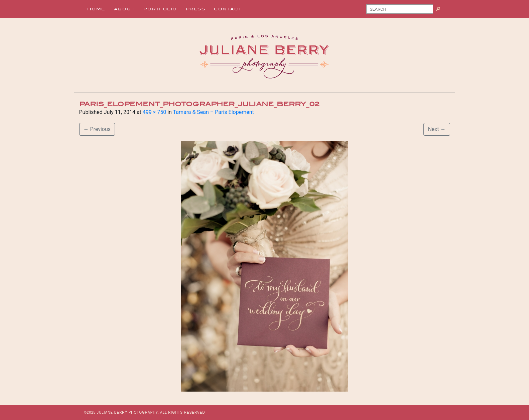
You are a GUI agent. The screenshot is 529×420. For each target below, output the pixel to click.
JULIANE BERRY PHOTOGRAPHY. (128, 412)
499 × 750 (154, 112)
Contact (228, 9)
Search (441, 10)
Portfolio (160, 9)
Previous (97, 129)
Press (196, 9)
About (124, 9)
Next (437, 129)
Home (96, 9)
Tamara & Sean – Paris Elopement (214, 112)
